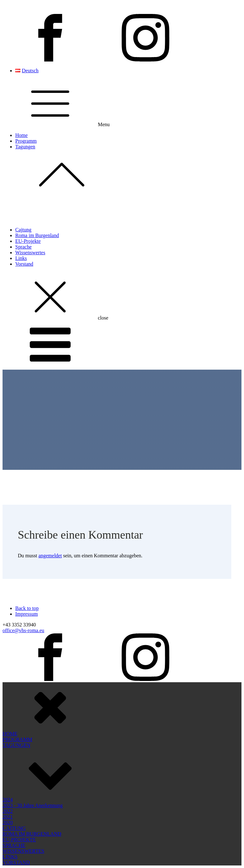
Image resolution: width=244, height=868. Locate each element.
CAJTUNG (14, 775)
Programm (26, 141)
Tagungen (128, 171)
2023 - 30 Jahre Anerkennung (33, 752)
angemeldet (50, 556)
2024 (8, 746)
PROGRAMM (17, 686)
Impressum (27, 614)
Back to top (27, 608)
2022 (8, 758)
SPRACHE (14, 792)
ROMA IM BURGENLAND (32, 780)
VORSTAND (16, 809)
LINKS (10, 803)
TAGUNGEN (17, 692)
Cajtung (23, 230)
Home (21, 135)
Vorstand (24, 264)
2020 (8, 769)
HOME (10, 680)
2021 (8, 763)
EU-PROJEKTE (19, 786)
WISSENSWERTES (23, 797)
